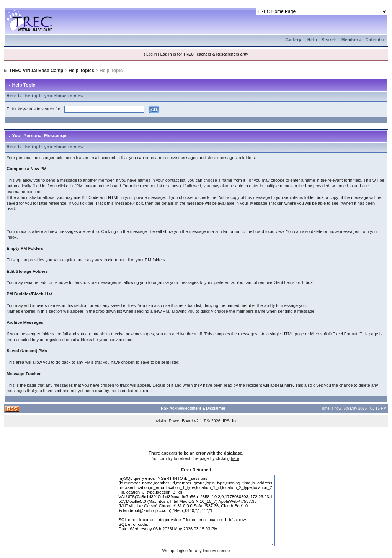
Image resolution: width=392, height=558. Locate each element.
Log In (152, 54)
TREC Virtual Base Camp (36, 71)
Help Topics (81, 71)
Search (329, 40)
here (235, 458)
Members (351, 40)
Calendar (375, 40)
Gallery (293, 40)
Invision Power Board (173, 421)
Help (312, 40)
